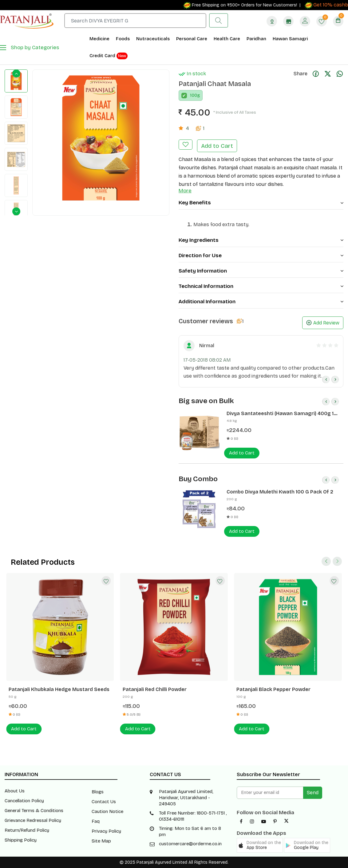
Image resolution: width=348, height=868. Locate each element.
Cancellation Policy (24, 801)
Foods (123, 39)
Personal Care (192, 39)
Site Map (101, 841)
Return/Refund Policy (27, 830)
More (185, 191)
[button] (260, 845)
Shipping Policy (21, 840)
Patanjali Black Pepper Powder (273, 689)
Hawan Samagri (290, 39)
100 (194, 95)
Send (313, 793)
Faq (96, 821)
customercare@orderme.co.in (190, 844)
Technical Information (261, 286)
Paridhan (256, 39)
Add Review (323, 323)
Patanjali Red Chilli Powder (155, 689)
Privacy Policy (106, 831)
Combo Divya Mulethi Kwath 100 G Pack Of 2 (280, 492)
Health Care (227, 39)
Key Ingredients (261, 240)
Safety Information (261, 271)
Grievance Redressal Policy (33, 820)
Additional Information (261, 302)
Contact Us (104, 802)
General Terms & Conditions (34, 811)
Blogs (98, 792)
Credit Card (109, 56)
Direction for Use (261, 255)
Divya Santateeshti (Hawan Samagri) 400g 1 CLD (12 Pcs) (280, 414)
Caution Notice (107, 811)
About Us (15, 791)
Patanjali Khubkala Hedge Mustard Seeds (59, 689)
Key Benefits (261, 203)
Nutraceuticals (153, 39)
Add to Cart (217, 146)
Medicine (99, 39)
